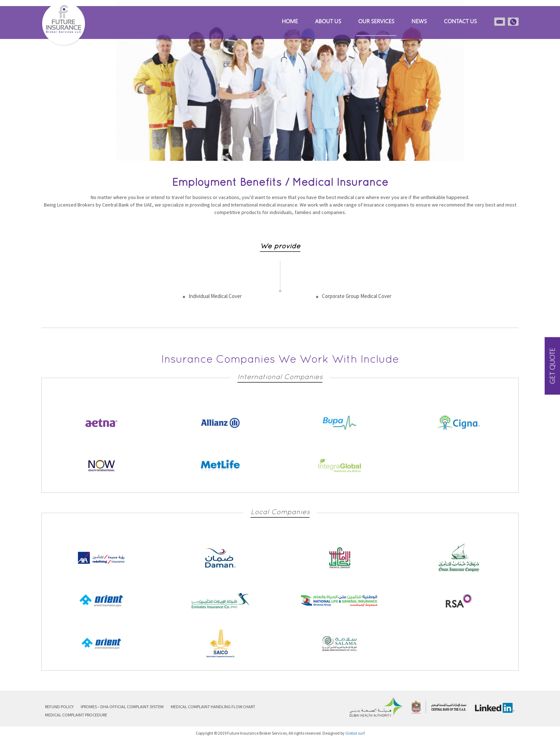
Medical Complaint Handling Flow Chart (213, 707)
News (419, 21)
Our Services (376, 21)
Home (290, 21)
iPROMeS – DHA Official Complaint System (122, 707)
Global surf (355, 733)
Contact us (460, 21)
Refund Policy (59, 707)
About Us (328, 21)
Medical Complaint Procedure (76, 715)
